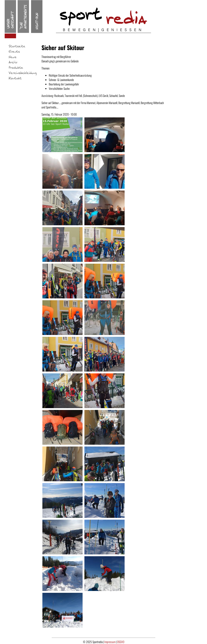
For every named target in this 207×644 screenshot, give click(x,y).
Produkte (16, 68)
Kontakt (15, 78)
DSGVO (121, 642)
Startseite (17, 46)
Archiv (13, 63)
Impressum (110, 642)
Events (14, 52)
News (13, 57)
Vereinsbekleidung (23, 73)
